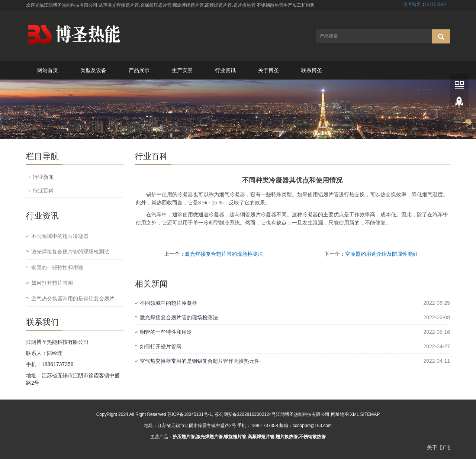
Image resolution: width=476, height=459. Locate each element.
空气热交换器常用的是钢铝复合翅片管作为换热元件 (200, 361)
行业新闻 (43, 177)
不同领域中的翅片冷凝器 (168, 303)
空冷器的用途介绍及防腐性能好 (382, 254)
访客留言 (412, 4)
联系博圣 (312, 70)
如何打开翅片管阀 (161, 346)
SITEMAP (436, 4)
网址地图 (340, 414)
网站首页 (48, 70)
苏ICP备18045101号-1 (190, 414)
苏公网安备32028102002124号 (245, 414)
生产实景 (182, 70)
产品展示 (139, 70)
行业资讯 (225, 70)
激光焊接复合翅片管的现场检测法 (224, 254)
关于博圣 (268, 70)
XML (354, 414)
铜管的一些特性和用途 (166, 332)
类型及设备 (93, 70)
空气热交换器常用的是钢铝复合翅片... (75, 298)
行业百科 (43, 191)
